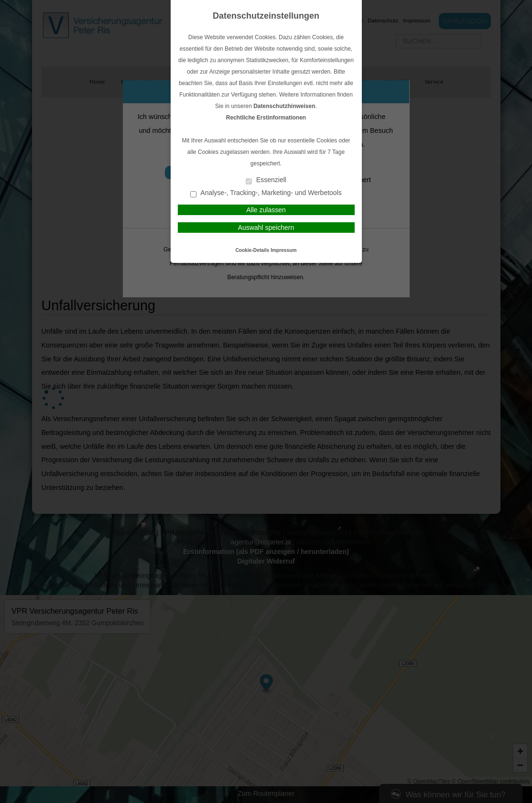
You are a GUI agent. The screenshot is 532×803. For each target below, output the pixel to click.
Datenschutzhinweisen (284, 106)
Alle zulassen (266, 210)
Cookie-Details (253, 250)
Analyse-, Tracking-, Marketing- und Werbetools (266, 193)
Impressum (283, 250)
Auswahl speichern (266, 228)
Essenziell (266, 180)
